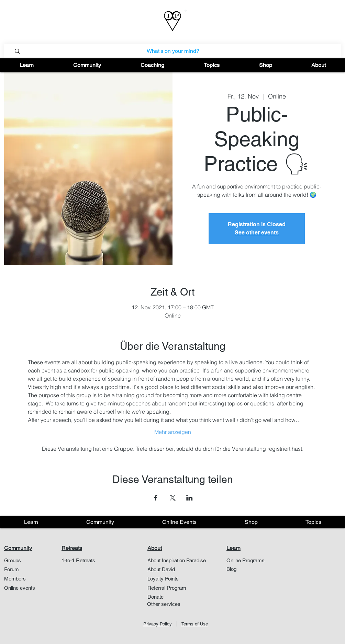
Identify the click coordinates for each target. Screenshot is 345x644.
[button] (27, 65)
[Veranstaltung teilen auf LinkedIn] (190, 498)
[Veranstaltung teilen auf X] (173, 498)
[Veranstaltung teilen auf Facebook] (156, 498)
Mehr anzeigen (173, 432)
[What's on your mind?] (173, 51)
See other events (257, 233)
